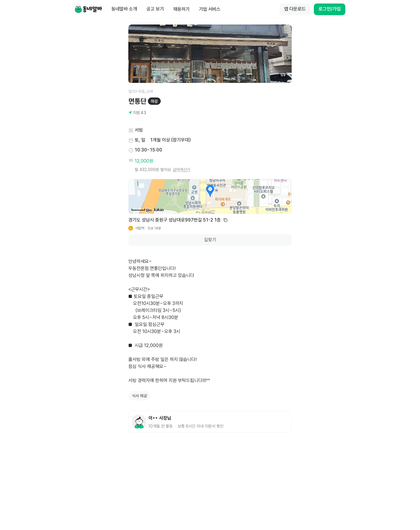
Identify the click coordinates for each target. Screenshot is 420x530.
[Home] (88, 9)
